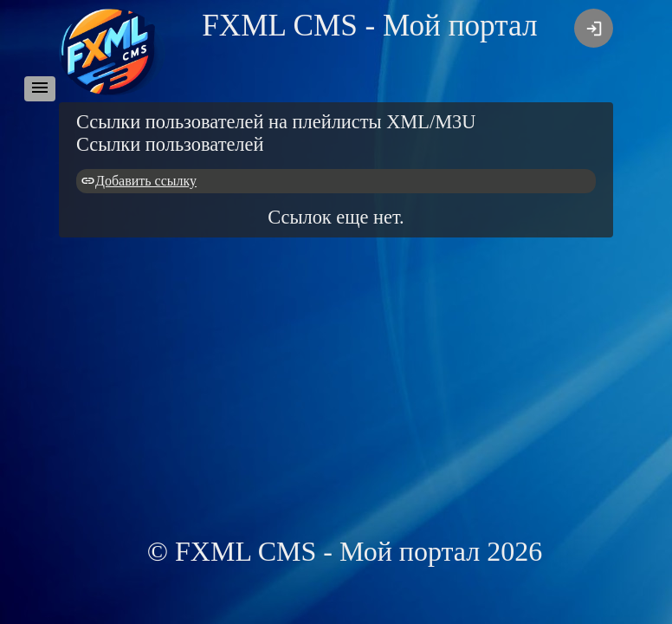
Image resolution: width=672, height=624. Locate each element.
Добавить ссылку (146, 181)
